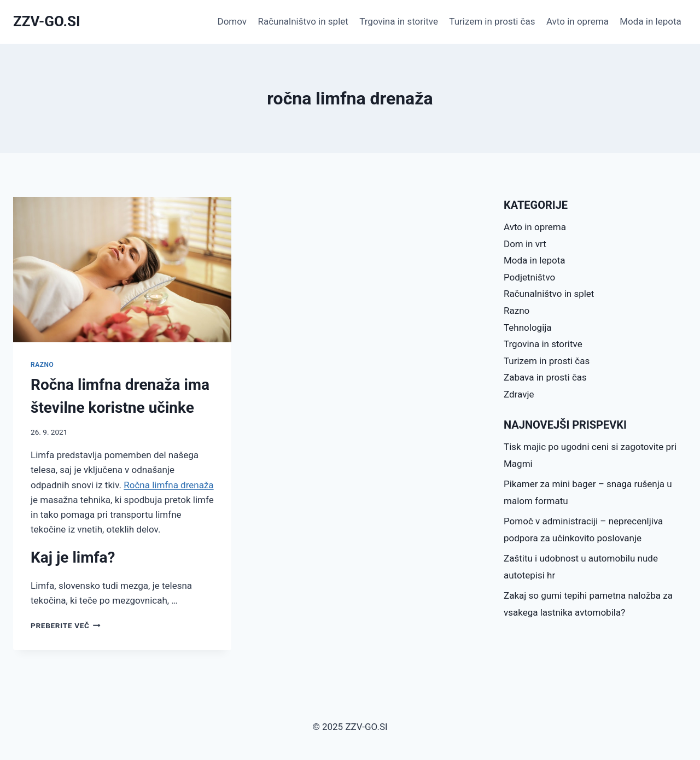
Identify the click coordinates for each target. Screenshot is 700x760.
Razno (42, 365)
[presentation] (122, 270)
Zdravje (519, 394)
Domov (232, 21)
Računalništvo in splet (303, 21)
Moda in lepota (651, 21)
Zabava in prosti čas (545, 377)
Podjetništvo (529, 277)
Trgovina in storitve (399, 21)
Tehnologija (528, 328)
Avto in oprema (577, 21)
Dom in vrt (525, 244)
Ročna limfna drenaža (168, 485)
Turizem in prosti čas (492, 21)
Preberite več (66, 625)
